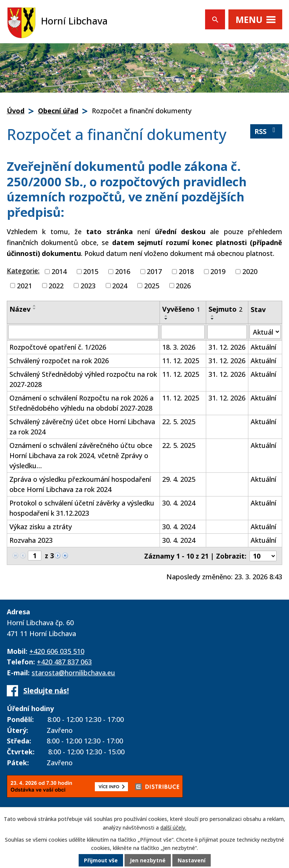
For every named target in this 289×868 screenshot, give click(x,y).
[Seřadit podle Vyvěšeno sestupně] (166, 319)
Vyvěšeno (181, 309)
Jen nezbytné (148, 860)
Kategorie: (23, 271)
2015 (91, 271)
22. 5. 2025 (179, 422)
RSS (266, 131)
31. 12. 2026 (227, 347)
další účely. (173, 828)
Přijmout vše (101, 860)
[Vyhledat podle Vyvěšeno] (183, 332)
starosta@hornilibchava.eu (73, 673)
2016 (123, 271)
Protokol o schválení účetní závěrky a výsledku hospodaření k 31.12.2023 (82, 508)
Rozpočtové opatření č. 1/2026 (58, 347)
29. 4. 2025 (179, 479)
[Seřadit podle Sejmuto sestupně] (213, 319)
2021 (24, 285)
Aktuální (263, 347)
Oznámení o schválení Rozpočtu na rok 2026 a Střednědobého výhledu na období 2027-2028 (81, 403)
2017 (154, 271)
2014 (59, 271)
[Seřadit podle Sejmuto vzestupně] (213, 316)
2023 (88, 285)
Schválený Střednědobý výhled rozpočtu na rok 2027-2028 (83, 379)
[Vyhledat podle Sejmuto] (227, 332)
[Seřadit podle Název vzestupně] (35, 306)
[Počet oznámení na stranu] (263, 556)
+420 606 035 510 (57, 651)
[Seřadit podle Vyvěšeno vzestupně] (166, 316)
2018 (186, 271)
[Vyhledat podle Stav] (265, 332)
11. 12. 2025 (181, 361)
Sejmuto (225, 309)
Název (20, 309)
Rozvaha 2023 (31, 540)
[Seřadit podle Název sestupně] (35, 309)
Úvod (16, 111)
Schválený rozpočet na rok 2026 (59, 361)
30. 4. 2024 (179, 503)
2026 (183, 285)
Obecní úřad (58, 111)
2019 (218, 271)
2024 (120, 285)
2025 (152, 285)
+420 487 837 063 (64, 662)
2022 (56, 285)
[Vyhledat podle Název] (83, 332)
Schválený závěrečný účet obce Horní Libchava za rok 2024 (82, 427)
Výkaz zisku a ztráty (41, 527)
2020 (250, 271)
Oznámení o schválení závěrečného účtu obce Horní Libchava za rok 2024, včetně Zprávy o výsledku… (81, 455)
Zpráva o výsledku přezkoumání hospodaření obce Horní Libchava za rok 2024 (80, 484)
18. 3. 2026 (179, 347)
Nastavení (192, 860)
